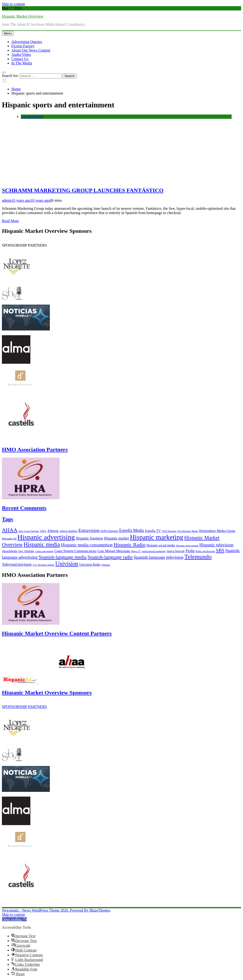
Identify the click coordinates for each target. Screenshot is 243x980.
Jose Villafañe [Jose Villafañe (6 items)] (26, 551)
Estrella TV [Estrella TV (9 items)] (153, 531)
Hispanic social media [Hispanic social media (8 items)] (161, 545)
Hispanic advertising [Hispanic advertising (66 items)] (46, 537)
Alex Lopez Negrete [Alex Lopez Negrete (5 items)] (28, 531)
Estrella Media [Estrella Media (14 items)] (131, 531)
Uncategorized (32, 117)
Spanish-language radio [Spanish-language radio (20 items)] (110, 557)
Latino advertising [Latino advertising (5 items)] (44, 551)
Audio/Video (21, 55)
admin (7, 200)
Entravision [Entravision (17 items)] (89, 530)
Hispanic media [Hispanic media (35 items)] (42, 544)
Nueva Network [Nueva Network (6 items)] (176, 551)
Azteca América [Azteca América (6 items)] (68, 531)
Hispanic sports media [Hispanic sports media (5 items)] (187, 546)
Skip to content (13, 4)
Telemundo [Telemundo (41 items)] (198, 557)
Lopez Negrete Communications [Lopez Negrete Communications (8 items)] (75, 551)
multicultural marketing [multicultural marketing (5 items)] (154, 551)
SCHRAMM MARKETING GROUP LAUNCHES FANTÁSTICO (83, 190)
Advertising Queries (27, 42)
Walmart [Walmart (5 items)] (106, 565)
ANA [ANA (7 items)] (43, 531)
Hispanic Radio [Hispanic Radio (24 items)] (129, 545)
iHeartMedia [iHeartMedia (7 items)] (10, 551)
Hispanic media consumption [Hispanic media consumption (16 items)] (87, 545)
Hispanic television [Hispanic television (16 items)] (216, 545)
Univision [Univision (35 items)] (67, 564)
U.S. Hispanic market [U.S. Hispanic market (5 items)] (43, 565)
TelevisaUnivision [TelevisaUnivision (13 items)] (17, 564)
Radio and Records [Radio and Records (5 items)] (205, 551)
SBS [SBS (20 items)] (220, 550)
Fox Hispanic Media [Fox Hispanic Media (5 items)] (188, 531)
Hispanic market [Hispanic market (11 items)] (116, 538)
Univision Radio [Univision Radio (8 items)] (90, 565)
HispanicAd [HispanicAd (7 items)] (9, 539)
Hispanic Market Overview (23, 16)
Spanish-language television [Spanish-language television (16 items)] (159, 557)
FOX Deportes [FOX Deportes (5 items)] (169, 531)
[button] (14, 919)
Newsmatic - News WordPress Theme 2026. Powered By (46, 910)
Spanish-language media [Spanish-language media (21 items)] (63, 557)
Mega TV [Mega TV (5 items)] (136, 551)
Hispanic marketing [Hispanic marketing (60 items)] (157, 537)
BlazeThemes (100, 910)
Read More (10, 221)
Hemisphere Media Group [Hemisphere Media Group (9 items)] (217, 531)
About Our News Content (31, 50)
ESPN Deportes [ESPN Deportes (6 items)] (109, 531)
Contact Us (20, 59)
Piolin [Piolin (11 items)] (190, 551)
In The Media (22, 63)
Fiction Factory (23, 46)
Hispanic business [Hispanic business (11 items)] (89, 538)
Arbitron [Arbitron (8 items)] (53, 531)
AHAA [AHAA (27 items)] (10, 530)
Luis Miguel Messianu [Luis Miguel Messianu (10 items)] (114, 551)
